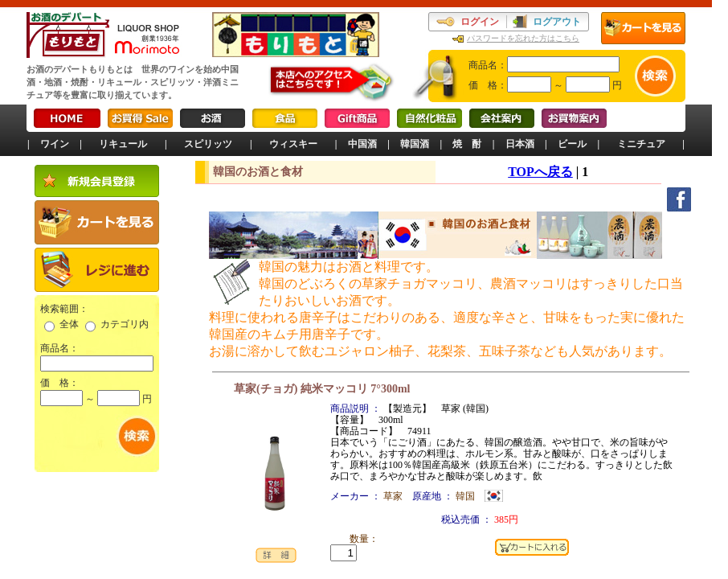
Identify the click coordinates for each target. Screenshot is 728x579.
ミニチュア (641, 144)
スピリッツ (208, 144)
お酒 (213, 118)
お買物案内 (574, 118)
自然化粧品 (429, 118)
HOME (67, 118)
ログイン (480, 22)
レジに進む (97, 270)
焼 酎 (467, 144)
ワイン (55, 144)
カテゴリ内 (125, 324)
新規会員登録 (97, 181)
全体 (69, 324)
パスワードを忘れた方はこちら (523, 38)
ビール (572, 144)
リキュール (123, 144)
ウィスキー (293, 144)
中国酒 (362, 144)
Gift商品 (357, 118)
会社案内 (502, 118)
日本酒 (520, 144)
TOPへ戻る (540, 172)
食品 (285, 118)
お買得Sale (140, 118)
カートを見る (643, 28)
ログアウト (557, 22)
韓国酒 (415, 144)
